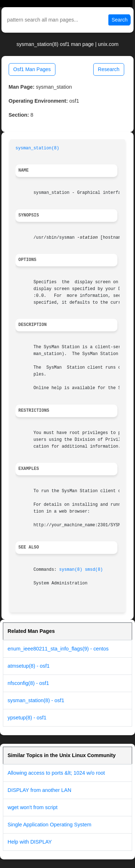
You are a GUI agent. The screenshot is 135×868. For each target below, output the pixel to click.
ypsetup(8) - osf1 (27, 718)
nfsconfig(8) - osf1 (28, 683)
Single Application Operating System (49, 825)
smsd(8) (94, 570)
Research (109, 69)
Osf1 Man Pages (32, 69)
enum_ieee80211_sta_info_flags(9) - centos (58, 649)
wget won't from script (33, 807)
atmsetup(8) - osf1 (29, 666)
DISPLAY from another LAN (39, 790)
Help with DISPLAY (30, 842)
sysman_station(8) (37, 148)
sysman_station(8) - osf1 (36, 700)
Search (120, 20)
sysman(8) (71, 570)
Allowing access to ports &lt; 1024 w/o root (56, 773)
